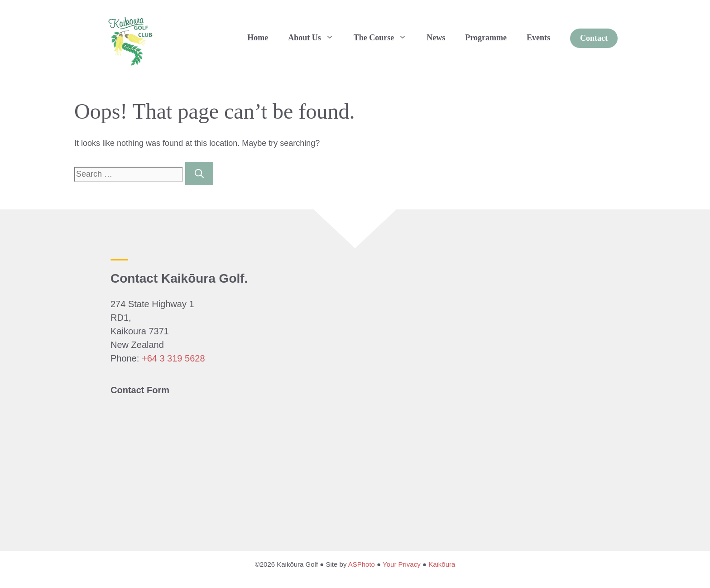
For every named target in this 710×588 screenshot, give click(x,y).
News (436, 38)
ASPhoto (362, 564)
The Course (385, 38)
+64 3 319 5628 (173, 358)
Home (258, 38)
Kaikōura (442, 564)
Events (538, 38)
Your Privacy (402, 564)
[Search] (199, 174)
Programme (486, 38)
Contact (594, 38)
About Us (316, 38)
